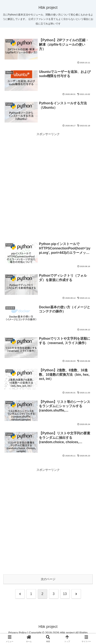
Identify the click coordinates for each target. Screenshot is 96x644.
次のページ (48, 579)
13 (65, 594)
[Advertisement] (48, 185)
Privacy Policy (17, 633)
